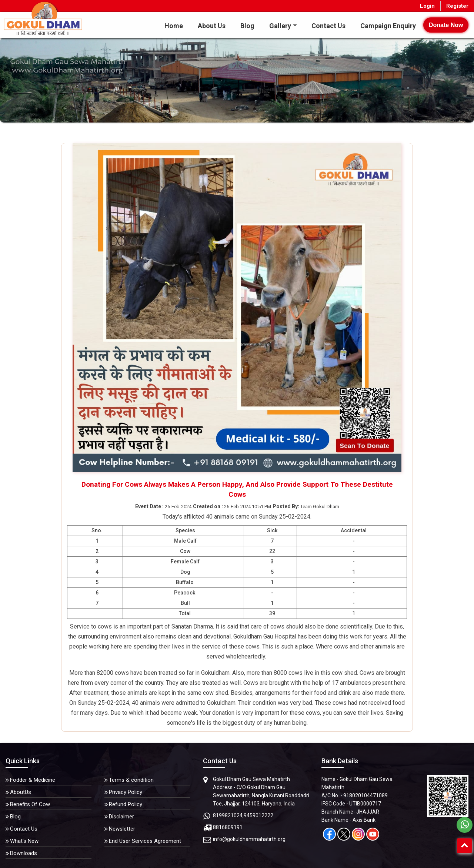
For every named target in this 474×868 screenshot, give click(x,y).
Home (174, 26)
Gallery (280, 26)
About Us (212, 26)
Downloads (24, 853)
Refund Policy (126, 804)
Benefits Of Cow (30, 804)
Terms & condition (131, 780)
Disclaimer (121, 817)
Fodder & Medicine (33, 780)
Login (427, 6)
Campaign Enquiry (388, 26)
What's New (24, 841)
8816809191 (228, 827)
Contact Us (328, 26)
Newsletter (122, 829)
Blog (247, 26)
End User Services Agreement (145, 841)
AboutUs (21, 792)
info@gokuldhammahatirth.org (249, 839)
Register (457, 6)
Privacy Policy (126, 792)
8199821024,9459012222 (243, 815)
